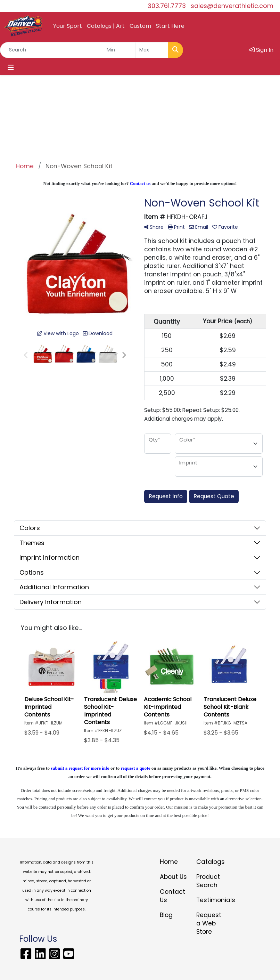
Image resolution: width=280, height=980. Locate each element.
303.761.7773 (167, 6)
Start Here (170, 26)
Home (169, 862)
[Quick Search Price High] (152, 50)
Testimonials (210, 900)
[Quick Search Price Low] (119, 50)
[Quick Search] (52, 50)
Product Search (208, 881)
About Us (173, 877)
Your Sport (68, 26)
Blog (166, 915)
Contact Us (172, 896)
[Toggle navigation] (11, 67)
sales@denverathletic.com (232, 6)
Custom (140, 26)
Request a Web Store (209, 923)
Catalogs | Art (106, 26)
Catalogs (210, 862)
